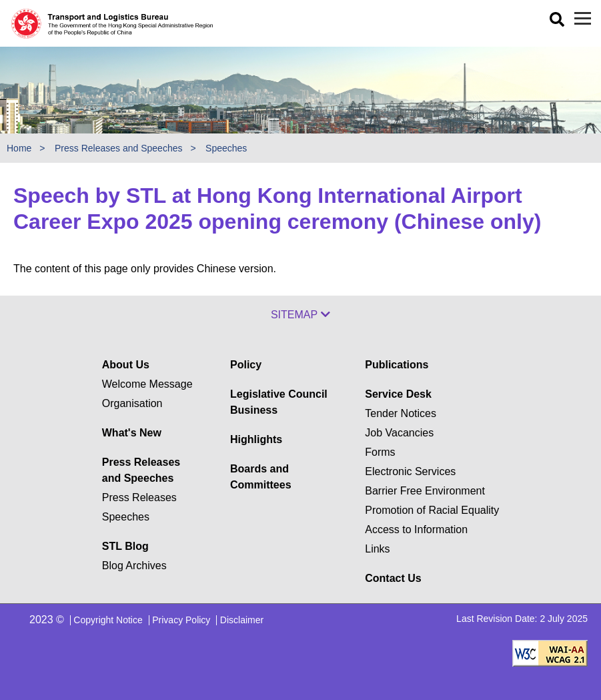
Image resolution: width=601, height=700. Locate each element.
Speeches (226, 148)
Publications (397, 365)
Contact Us (393, 578)
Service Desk (398, 394)
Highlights (256, 439)
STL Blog (125, 546)
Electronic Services (410, 471)
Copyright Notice (108, 620)
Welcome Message (147, 384)
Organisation (132, 403)
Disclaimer (242, 620)
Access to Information (416, 530)
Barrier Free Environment (425, 491)
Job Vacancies (399, 433)
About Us (126, 365)
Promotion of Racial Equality (432, 510)
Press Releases (139, 497)
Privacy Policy (181, 620)
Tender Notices (401, 413)
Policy (246, 365)
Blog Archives (134, 566)
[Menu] (583, 18)
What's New (132, 433)
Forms (380, 452)
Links (377, 549)
